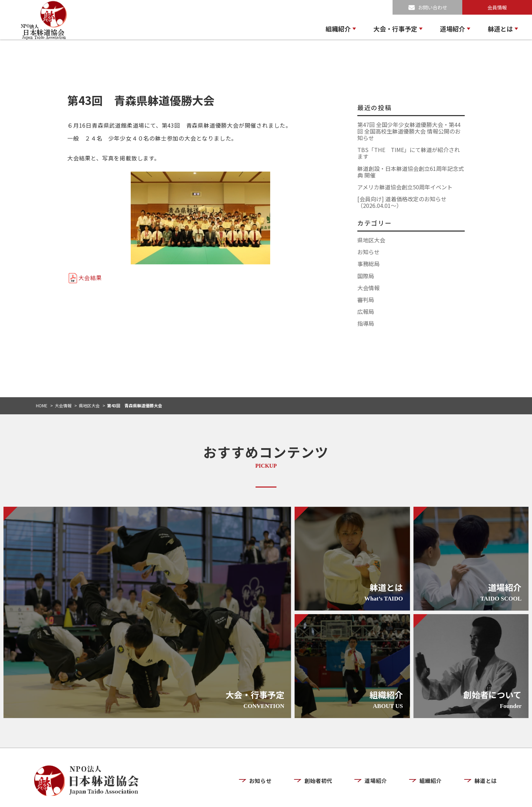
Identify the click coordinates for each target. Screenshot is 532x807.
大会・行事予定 (395, 29)
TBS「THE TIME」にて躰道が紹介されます (409, 153)
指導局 (366, 323)
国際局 (366, 276)
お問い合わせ (433, 7)
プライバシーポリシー (434, 796)
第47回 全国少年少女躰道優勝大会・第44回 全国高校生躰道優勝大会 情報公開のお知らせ (409, 131)
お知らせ (368, 252)
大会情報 (368, 288)
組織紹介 (338, 29)
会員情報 (497, 7)
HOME (42, 405)
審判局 (366, 300)
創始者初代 (323, 761)
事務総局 (368, 264)
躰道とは (500, 29)
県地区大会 (371, 240)
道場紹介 (453, 29)
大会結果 (90, 278)
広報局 (366, 311)
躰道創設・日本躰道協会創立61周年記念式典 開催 (411, 172)
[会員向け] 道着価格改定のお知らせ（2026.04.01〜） (402, 202)
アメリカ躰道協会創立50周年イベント (405, 187)
